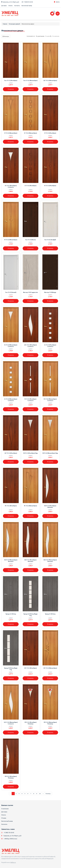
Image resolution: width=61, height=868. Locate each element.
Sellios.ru (13, 862)
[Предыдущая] (10, 794)
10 (40, 794)
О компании (5, 809)
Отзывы (4, 818)
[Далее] (43, 794)
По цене (48, 36)
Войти (57, 2)
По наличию (56, 36)
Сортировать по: (31, 36)
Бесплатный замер (27, 6)
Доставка (4, 6)
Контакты (17, 6)
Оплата (10, 6)
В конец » (48, 794)
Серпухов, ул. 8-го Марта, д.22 (11, 2)
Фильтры (6, 36)
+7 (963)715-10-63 (28, 2)
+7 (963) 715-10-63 (9, 833)
